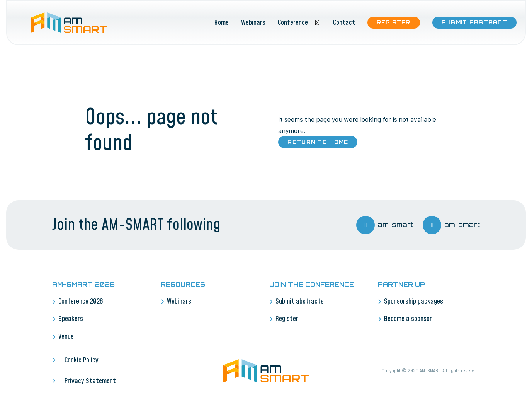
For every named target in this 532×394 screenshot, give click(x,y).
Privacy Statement (90, 381)
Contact (344, 23)
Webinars (253, 23)
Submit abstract (474, 22)
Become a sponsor (408, 319)
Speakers (71, 319)
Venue (66, 337)
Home (222, 23)
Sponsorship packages (414, 301)
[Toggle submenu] (317, 23)
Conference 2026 (81, 301)
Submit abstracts (300, 301)
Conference (293, 23)
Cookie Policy (82, 360)
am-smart (385, 225)
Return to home (318, 142)
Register (394, 22)
